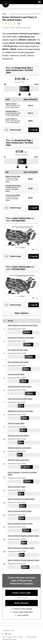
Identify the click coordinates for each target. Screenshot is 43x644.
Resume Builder (32, 637)
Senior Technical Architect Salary (20, 523)
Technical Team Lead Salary (19, 460)
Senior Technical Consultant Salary (21, 548)
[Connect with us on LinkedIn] (10, 634)
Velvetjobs (6, 4)
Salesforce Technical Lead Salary (21, 411)
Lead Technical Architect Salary (20, 386)
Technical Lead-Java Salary (18, 435)
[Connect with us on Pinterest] (6, 634)
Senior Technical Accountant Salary (21, 499)
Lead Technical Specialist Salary (20, 399)
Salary (4, 14)
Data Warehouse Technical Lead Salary (23, 325)
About (4, 637)
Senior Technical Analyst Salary (20, 511)
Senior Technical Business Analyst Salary (24, 536)
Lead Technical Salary (16, 374)
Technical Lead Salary (16, 423)
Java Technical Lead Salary (18, 362)
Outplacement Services (9, 639)
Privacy (21, 637)
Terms (15, 637)
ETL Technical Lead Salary (18, 350)
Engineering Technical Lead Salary (21, 338)
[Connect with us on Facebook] (3, 634)
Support (10, 637)
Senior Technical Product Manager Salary (24, 560)
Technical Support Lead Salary (19, 448)
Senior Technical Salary (17, 487)
